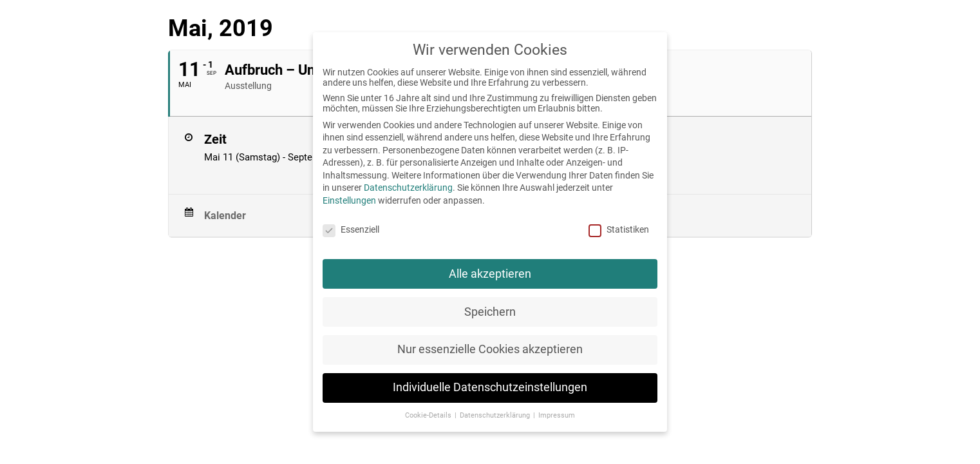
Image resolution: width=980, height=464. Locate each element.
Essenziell (351, 229)
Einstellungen (349, 200)
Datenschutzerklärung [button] (496, 415)
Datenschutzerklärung (408, 188)
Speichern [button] (490, 312)
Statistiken (619, 229)
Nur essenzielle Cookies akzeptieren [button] (490, 349)
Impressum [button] (557, 415)
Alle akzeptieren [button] (490, 274)
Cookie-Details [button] (429, 415)
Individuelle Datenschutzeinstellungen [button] (490, 387)
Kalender (225, 216)
